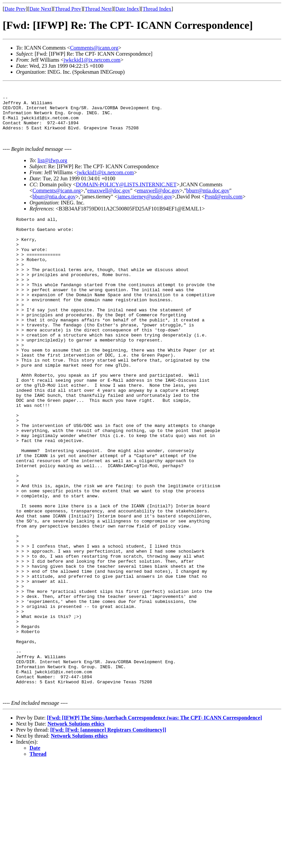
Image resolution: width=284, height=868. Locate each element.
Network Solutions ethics (76, 829)
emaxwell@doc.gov (109, 201)
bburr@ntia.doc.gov (208, 201)
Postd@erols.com (223, 207)
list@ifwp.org (52, 170)
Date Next (40, 9)
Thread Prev (68, 9)
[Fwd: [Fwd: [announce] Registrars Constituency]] (108, 835)
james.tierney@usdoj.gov (145, 207)
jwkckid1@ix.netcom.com (92, 60)
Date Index (127, 9)
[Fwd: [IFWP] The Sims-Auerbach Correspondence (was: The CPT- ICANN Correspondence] (154, 823)
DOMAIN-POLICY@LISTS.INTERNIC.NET (126, 195)
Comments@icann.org (94, 48)
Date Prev (15, 9)
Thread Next (98, 9)
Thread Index (157, 9)
